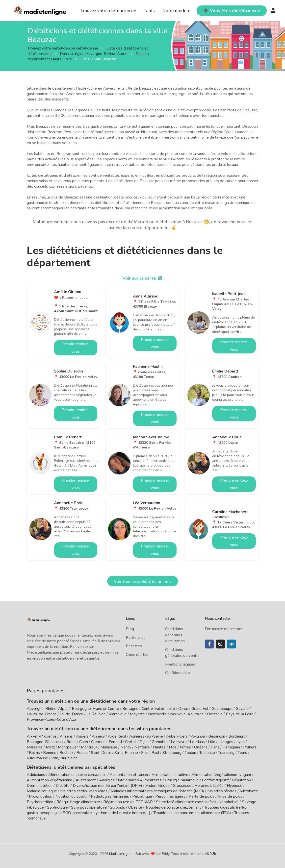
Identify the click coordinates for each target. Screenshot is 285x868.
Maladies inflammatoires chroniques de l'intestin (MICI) (157, 791)
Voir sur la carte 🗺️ (142, 278)
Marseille (35, 747)
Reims (34, 753)
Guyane (242, 709)
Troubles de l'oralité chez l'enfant (173, 807)
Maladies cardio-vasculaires (84, 791)
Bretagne (130, 709)
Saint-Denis (101, 753)
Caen (84, 742)
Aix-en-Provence (42, 736)
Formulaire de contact (223, 629)
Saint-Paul (150, 753)
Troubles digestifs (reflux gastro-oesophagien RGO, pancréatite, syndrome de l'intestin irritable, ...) (137, 810)
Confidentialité (178, 673)
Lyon (241, 742)
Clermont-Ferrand (106, 742)
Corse (183, 709)
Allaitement (86, 780)
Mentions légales (180, 664)
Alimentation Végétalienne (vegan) (221, 775)
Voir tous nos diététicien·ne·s (143, 581)
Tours (242, 753)
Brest (71, 742)
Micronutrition (41, 796)
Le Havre (179, 742)
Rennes (50, 753)
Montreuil (89, 747)
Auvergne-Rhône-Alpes (48, 709)
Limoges (226, 742)
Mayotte (137, 714)
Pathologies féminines (110, 796)
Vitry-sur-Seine (65, 758)
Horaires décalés (209, 786)
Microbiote (249, 791)
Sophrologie (57, 807)
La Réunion (96, 714)
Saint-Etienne (126, 753)
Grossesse (182, 786)
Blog (130, 629)
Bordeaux (237, 736)
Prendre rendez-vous (76, 348)
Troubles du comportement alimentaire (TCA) (192, 813)
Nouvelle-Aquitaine (187, 714)
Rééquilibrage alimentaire (78, 802)
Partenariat (135, 638)
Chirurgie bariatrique (182, 780)
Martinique (118, 714)
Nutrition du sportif (72, 796)
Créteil (131, 742)
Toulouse (207, 753)
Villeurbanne (37, 758)
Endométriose (157, 786)
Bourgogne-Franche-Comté (95, 709)
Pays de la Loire (240, 714)
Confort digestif (215, 780)
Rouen (82, 753)
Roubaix (66, 753)
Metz (50, 747)
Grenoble (160, 742)
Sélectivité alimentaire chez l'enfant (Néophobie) (197, 802)
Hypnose (235, 786)
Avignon (198, 736)
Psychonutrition (40, 802)
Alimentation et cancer (129, 775)
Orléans (201, 747)
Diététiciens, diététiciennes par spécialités (71, 767)
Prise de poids (230, 796)
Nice (173, 747)
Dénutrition (241, 780)
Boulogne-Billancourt (45, 742)
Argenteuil (117, 736)
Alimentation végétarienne (50, 780)
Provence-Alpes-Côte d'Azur (52, 719)
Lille (212, 742)
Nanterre (142, 747)
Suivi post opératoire (89, 807)
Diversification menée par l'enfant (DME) (108, 786)
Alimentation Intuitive (170, 775)
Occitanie (215, 714)
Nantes (159, 747)
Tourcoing (226, 753)
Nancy (126, 747)
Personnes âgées (170, 796)
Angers (82, 736)
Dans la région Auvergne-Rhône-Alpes (94, 53)
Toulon (190, 753)
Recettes (134, 646)
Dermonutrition (40, 786)
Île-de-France (71, 714)
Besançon (217, 736)
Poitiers (250, 747)
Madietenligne (120, 854)
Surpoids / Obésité (126, 807)
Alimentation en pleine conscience (77, 775)
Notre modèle (176, 11)
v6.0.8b (211, 854)
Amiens (66, 736)
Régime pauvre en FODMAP (128, 802)
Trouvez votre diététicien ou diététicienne (63, 48)
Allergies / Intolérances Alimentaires (130, 780)
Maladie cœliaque (42, 791)
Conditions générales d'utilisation (175, 635)
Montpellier (68, 747)
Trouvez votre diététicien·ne (108, 11)
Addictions (36, 775)
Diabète (63, 786)
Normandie (157, 714)
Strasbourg (172, 753)
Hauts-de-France (42, 714)
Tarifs (149, 11)
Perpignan (231, 747)
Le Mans (197, 742)
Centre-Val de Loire (158, 709)
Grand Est (200, 709)
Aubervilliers (177, 736)
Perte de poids (202, 796)
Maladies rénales (222, 791)
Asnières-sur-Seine (146, 736)
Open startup (137, 655)
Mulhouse (109, 747)
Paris (215, 747)
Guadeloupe (222, 709)
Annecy (98, 736)
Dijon (144, 742)
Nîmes (185, 747)
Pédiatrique (142, 796)
